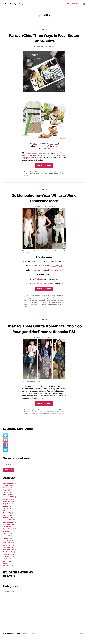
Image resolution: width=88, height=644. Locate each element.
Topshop (27, 176)
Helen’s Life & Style (15, 640)
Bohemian (53, 296)
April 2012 (6, 572)
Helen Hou (40, 47)
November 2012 (8, 556)
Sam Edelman (47, 149)
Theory (59, 420)
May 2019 (6, 494)
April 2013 (6, 547)
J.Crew (35, 144)
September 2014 (9, 508)
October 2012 (8, 558)
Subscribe (9, 476)
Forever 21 (27, 299)
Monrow (35, 174)
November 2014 (8, 503)
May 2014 (6, 517)
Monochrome (34, 303)
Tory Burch (44, 305)
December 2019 (8, 489)
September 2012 (9, 560)
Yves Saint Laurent (29, 307)
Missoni (54, 301)
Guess (40, 299)
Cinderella (38, 297)
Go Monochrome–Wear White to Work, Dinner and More (44, 198)
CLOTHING (44, 29)
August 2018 (7, 496)
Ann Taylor (27, 296)
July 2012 (6, 565)
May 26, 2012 (51, 344)
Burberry (26, 297)
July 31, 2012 (51, 47)
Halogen (45, 299)
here (52, 144)
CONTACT (75, 4)
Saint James (51, 174)
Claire (43, 297)
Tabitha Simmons (37, 271)
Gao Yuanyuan (60, 172)
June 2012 (6, 567)
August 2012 (7, 563)
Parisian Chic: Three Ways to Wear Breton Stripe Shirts (44, 38)
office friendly (49, 303)
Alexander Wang (29, 172)
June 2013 (7, 542)
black (54, 266)
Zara (63, 420)
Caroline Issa (52, 172)
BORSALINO (60, 296)
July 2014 (6, 512)
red (61, 266)
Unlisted (57, 305)
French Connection (44, 416)
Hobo (55, 299)
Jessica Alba (32, 301)
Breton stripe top (43, 172)
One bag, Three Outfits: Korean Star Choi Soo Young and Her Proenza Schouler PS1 (44, 332)
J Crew (31, 174)
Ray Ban (26, 420)
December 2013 (8, 528)
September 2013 (9, 535)
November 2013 (8, 531)
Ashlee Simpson (35, 296)
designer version (57, 271)
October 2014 (8, 505)
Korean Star (27, 418)
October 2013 (8, 533)
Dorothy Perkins (50, 297)
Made (49, 301)
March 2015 (7, 501)
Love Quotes (43, 301)
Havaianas (50, 299)
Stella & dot (53, 420)
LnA (32, 418)
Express (36, 416)
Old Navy (40, 147)
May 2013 (6, 544)
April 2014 (6, 519)
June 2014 (7, 515)
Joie (38, 301)
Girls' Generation (55, 416)
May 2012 (6, 570)
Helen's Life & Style (11, 4)
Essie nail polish (59, 297)
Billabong (47, 296)
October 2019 (8, 492)
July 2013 (6, 540)
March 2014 (7, 521)
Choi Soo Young (29, 416)
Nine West (41, 303)
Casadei (32, 297)
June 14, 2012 (51, 207)
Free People (39, 280)
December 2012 (8, 554)
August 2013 (7, 537)
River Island (32, 420)
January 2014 (8, 526)
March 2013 (7, 549)
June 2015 (7, 498)
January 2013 (8, 551)
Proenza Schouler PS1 (59, 418)
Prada (46, 174)
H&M (61, 416)
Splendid (47, 420)
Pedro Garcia (48, 418)
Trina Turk (51, 305)
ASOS (36, 172)
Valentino (62, 305)
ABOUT (69, 4)
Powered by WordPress (30, 640)
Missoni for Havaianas (39, 284)
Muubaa (36, 418)
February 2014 (8, 524)
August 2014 (7, 510)
